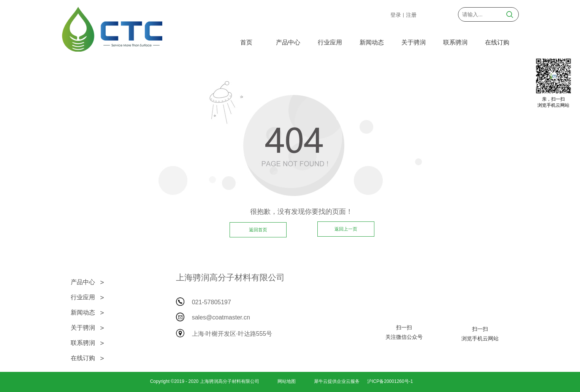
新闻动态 (372, 42)
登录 (396, 15)
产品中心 (288, 42)
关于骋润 (414, 42)
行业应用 (330, 42)
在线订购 (497, 42)
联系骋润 (455, 42)
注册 (411, 15)
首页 (246, 42)
